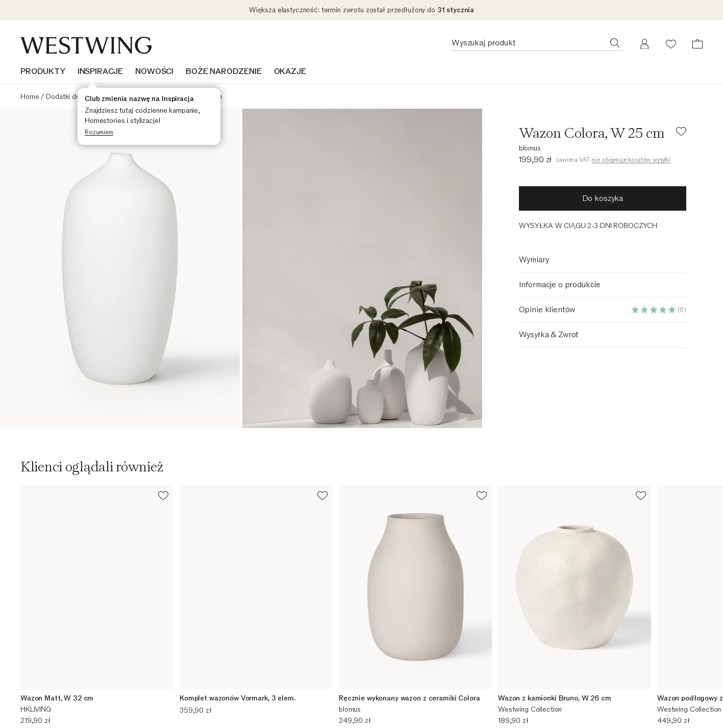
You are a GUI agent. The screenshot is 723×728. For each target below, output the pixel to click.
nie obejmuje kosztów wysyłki (631, 160)
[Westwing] (86, 45)
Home (30, 97)
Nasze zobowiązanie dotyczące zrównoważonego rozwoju (625, 699)
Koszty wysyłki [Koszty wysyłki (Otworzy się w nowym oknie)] (394, 707)
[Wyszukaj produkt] (615, 42)
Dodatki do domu (72, 97)
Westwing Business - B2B (412, 694)
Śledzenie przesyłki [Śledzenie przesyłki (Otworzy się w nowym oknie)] (51, 707)
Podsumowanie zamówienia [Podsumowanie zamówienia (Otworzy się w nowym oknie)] (62, 694)
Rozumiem (99, 132)
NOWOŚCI (154, 71)
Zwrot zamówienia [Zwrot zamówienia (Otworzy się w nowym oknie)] (48, 721)
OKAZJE (290, 71)
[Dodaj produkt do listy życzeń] (681, 133)
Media (205, 721)
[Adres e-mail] (362, 607)
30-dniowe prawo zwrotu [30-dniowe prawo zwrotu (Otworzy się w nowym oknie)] (410, 721)
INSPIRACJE (100, 71)
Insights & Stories (575, 717)
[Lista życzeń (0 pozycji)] (671, 44)
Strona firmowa (219, 707)
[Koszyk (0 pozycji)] (697, 44)
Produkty (43, 71)
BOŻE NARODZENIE (224, 71)
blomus (530, 148)
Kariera (207, 694)
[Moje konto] (644, 44)
